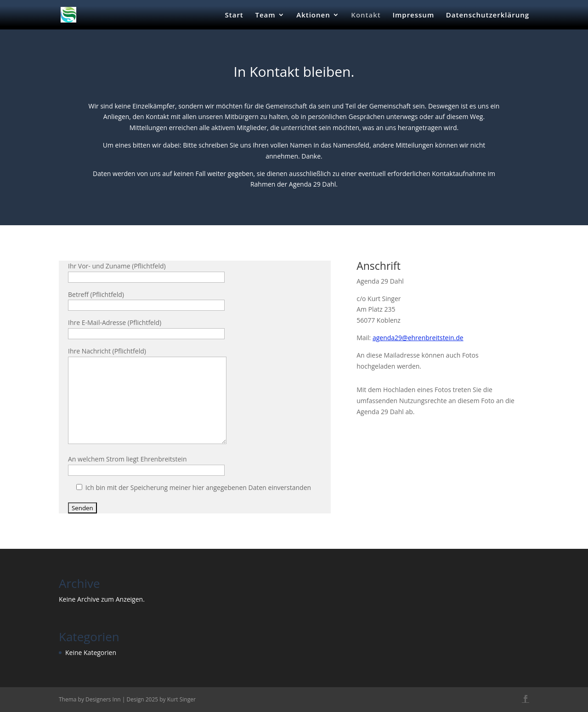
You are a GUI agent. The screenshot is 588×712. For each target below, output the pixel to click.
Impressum (413, 15)
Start (234, 15)
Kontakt (366, 15)
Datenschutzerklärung (488, 15)
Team (265, 15)
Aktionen (313, 15)
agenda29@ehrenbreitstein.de (418, 338)
